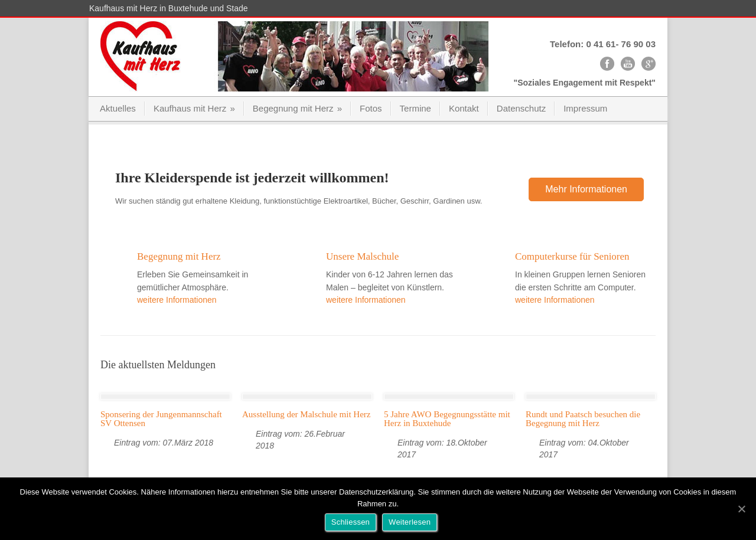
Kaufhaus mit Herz (194, 108)
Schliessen (351, 522)
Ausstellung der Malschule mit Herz (306, 414)
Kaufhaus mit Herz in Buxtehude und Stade (169, 8)
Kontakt (464, 108)
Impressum (585, 108)
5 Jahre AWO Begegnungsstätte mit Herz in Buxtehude (447, 419)
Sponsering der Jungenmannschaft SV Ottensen (161, 419)
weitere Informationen (177, 300)
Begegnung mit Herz (297, 108)
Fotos (371, 108)
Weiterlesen (410, 522)
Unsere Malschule (362, 256)
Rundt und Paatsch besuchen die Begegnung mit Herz (583, 419)
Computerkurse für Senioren (572, 256)
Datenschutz (521, 108)
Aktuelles (118, 108)
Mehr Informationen (586, 189)
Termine (416, 108)
